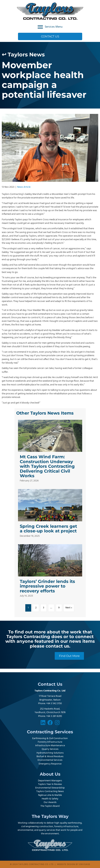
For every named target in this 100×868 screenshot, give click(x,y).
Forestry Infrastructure (50, 742)
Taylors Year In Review (50, 784)
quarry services (47, 830)
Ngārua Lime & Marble (50, 795)
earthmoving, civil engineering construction (52, 825)
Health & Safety (50, 799)
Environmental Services (50, 760)
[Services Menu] (50, 27)
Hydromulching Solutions (50, 753)
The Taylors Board (50, 806)
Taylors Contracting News (50, 791)
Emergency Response (50, 764)
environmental (25, 830)
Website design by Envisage (74, 864)
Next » (69, 608)
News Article (24, 187)
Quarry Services (50, 749)
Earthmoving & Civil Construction (50, 738)
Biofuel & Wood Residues (50, 757)
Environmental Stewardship (50, 788)
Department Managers (50, 781)
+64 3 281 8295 (54, 716)
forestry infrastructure (66, 827)
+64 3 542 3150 (54, 704)
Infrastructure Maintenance (50, 746)
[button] (43, 723)
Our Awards (50, 802)
